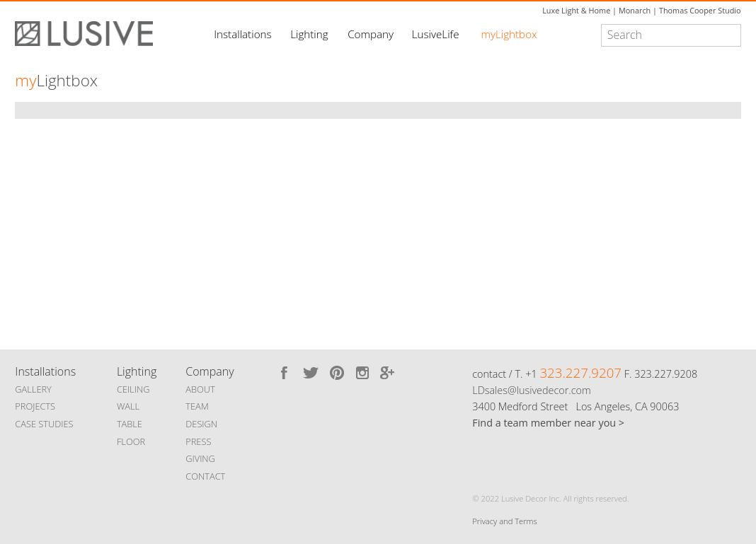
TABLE (130, 424)
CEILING (133, 389)
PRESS (198, 441)
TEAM (197, 406)
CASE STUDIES (44, 424)
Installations (242, 34)
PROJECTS (35, 406)
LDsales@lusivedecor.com (531, 390)
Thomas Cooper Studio (700, 10)
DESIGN (201, 424)
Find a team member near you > (548, 423)
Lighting (309, 34)
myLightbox (509, 34)
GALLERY (33, 389)
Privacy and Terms (504, 521)
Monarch (635, 10)
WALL (128, 406)
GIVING (200, 458)
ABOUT (200, 389)
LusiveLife (436, 34)
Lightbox (56, 80)
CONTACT (205, 476)
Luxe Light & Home (576, 10)
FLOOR (131, 441)
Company (371, 34)
